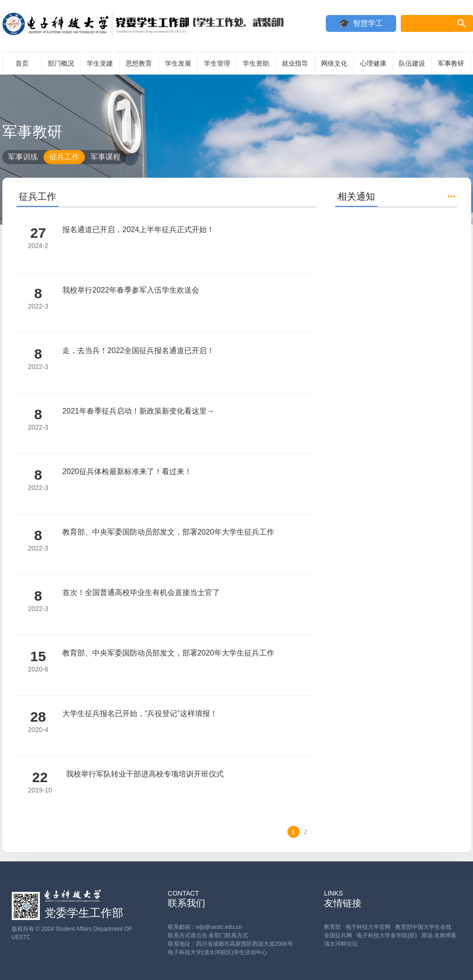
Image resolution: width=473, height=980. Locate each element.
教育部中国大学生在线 (423, 927)
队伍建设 (412, 63)
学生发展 (178, 63)
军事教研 (451, 63)
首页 (22, 63)
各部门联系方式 (228, 935)
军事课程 (105, 157)
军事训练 (23, 157)
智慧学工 (368, 23)
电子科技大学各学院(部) (387, 935)
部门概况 (61, 63)
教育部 (332, 927)
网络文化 (334, 63)
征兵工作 (64, 157)
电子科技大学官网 (368, 927)
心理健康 (373, 63)
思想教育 (139, 63)
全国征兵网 (338, 935)
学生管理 (217, 63)
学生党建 (100, 63)
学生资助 (256, 63)
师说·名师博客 (439, 935)
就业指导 (295, 63)
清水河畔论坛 (341, 944)
